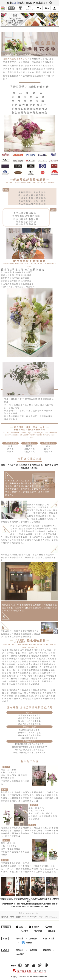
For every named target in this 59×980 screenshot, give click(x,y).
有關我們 (34, 926)
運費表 (27, 942)
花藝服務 (47, 949)
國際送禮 (52, 930)
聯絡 (49, 926)
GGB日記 (20, 954)
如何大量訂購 (49, 938)
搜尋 (25, 930)
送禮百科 (33, 949)
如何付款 (33, 938)
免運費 (15, 3)
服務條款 (20, 949)
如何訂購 (20, 938)
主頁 (19, 926)
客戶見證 (38, 930)
